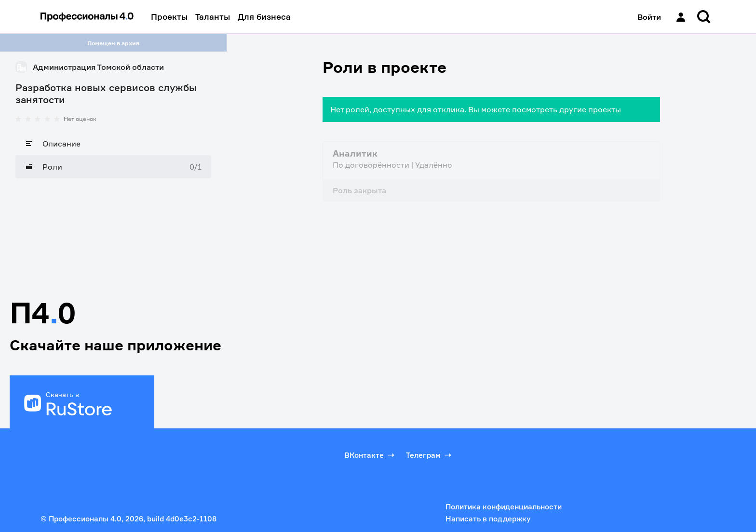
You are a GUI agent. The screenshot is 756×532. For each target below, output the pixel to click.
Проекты (169, 17)
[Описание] (113, 144)
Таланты (213, 17)
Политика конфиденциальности (504, 507)
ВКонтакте (370, 455)
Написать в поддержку (488, 519)
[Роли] (113, 167)
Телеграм (430, 455)
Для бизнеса (264, 17)
